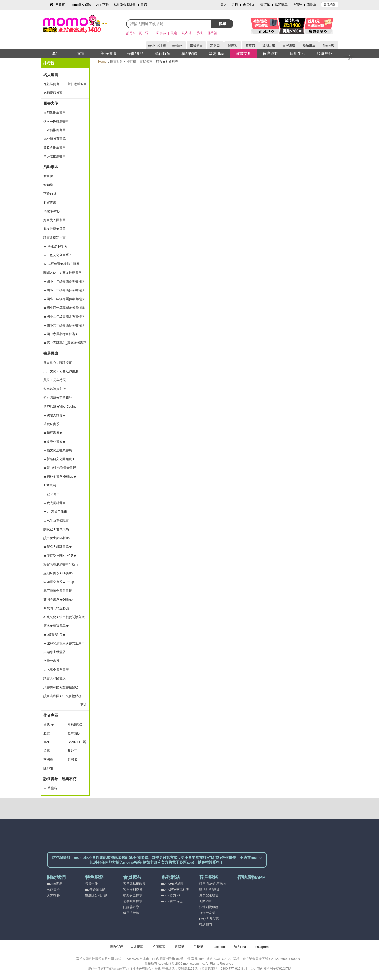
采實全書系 (51, 424)
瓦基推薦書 (51, 84)
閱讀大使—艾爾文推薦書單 (62, 273)
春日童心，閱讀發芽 (58, 363)
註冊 (235, 5)
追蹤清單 (281, 5)
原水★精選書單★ (56, 626)
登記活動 (330, 5)
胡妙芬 (72, 751)
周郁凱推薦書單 (55, 112)
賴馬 (47, 751)
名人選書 (51, 75)
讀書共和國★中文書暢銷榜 (62, 696)
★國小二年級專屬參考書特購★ (64, 291)
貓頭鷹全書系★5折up (59, 582)
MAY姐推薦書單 (55, 139)
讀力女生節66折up (56, 538)
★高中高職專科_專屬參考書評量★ (65, 344)
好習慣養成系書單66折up (61, 564)
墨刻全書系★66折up (58, 573)
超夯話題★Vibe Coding (60, 406)
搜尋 (222, 24)
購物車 (312, 5)
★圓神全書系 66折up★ (60, 477)
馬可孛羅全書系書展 (58, 591)
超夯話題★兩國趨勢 (58, 398)
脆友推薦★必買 (55, 229)
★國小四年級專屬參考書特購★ (64, 309)
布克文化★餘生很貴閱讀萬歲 (64, 617)
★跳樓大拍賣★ (55, 415)
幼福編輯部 (75, 724)
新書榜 (48, 176)
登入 (224, 5)
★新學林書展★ (55, 441)
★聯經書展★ (53, 433)
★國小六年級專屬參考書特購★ (64, 327)
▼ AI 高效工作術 (55, 512)
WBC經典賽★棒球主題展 (61, 264)
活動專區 (51, 167)
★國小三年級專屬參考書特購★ (64, 300)
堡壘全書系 (51, 661)
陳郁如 (48, 768)
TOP (349, 59)
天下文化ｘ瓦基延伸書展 (61, 371)
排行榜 (131, 62)
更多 (84, 705)
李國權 (48, 760)
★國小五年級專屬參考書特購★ (64, 318)
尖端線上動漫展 (55, 652)
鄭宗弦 (72, 760)
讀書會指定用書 (55, 238)
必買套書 (50, 202)
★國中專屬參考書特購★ (61, 334)
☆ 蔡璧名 (50, 788)
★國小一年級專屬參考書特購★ (64, 283)
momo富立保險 (80, 5)
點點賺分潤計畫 (125, 5)
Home (102, 62)
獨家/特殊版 (52, 211)
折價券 (297, 5)
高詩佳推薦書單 (55, 156)
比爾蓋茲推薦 (53, 93)
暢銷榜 (48, 185)
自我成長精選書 (55, 503)
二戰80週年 (51, 494)
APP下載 (102, 5)
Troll (46, 742)
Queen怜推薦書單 (56, 121)
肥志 (47, 733)
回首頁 (60, 5)
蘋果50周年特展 (55, 380)
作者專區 (51, 715)
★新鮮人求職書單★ (58, 547)
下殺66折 (50, 194)
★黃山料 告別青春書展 (60, 468)
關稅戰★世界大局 (56, 529)
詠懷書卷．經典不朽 (60, 779)
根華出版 (74, 733)
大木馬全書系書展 (56, 670)
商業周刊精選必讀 (56, 608)
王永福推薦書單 (55, 130)
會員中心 (249, 5)
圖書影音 (117, 62)
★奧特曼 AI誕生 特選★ (60, 556)
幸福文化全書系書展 (58, 450)
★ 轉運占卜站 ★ (55, 246)
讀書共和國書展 (55, 678)
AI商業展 (50, 485)
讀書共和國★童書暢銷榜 (61, 687)
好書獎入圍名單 (55, 220)
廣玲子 (49, 724)
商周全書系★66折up (58, 599)
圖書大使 (51, 103)
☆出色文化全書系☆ (58, 255)
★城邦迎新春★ (55, 635)
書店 (144, 5)
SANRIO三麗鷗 (77, 743)
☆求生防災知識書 (56, 520)
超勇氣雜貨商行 (55, 389)
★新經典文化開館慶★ (59, 459)
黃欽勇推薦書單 (55, 148)
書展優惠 (146, 62)
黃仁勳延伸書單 (77, 85)
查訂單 (265, 5)
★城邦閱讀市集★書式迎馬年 (64, 643)
